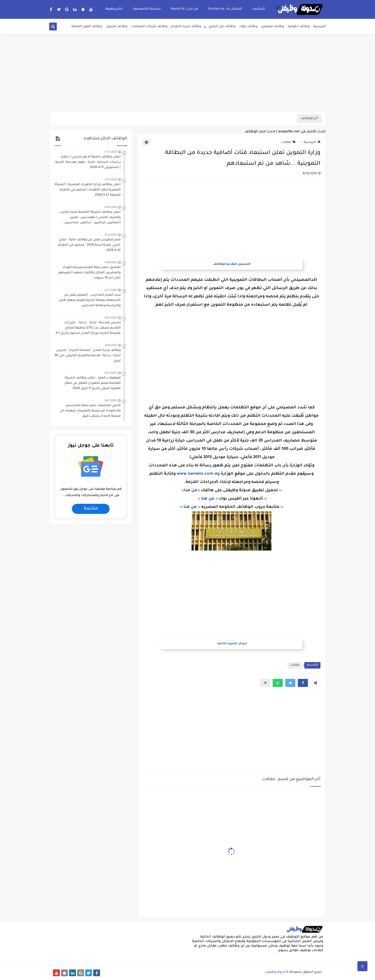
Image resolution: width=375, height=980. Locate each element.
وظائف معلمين (273, 27)
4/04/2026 (111, 262)
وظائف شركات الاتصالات (149, 27)
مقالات (288, 142)
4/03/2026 (111, 207)
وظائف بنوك (248, 27)
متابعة (91, 509)
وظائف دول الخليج (222, 27)
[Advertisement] (187, 73)
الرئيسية (320, 27)
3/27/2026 (111, 179)
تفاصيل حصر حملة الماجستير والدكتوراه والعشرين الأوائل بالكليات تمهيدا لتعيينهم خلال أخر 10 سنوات (89, 273)
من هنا (191, 491)
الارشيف (259, 9)
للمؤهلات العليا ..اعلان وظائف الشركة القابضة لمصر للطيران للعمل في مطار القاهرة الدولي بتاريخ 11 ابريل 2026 (92, 383)
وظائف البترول (116, 27)
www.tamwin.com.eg (198, 474)
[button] (303, 683)
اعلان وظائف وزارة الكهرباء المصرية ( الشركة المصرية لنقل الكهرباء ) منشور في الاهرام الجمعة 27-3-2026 (88, 190)
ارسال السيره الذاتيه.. (231, 644)
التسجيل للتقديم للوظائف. (231, 264)
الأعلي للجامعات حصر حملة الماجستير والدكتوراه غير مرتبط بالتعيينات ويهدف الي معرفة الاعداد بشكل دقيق (90, 411)
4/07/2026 (111, 400)
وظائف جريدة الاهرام (186, 27)
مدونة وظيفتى (275, 972)
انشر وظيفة (114, 9)
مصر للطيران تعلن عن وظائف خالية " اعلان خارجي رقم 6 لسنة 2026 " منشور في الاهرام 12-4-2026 (89, 245)
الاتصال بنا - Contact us (225, 9)
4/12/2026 (111, 235)
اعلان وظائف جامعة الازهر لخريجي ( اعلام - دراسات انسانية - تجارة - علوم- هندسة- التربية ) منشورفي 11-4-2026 (88, 162)
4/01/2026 (111, 317)
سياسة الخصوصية (147, 9)
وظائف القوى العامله (87, 27)
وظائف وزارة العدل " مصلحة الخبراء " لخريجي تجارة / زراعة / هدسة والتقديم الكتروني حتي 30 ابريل (88, 356)
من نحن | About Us (184, 9)
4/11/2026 (111, 152)
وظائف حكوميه (299, 27)
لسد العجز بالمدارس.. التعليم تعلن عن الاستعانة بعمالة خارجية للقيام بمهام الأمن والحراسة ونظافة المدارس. (90, 300)
